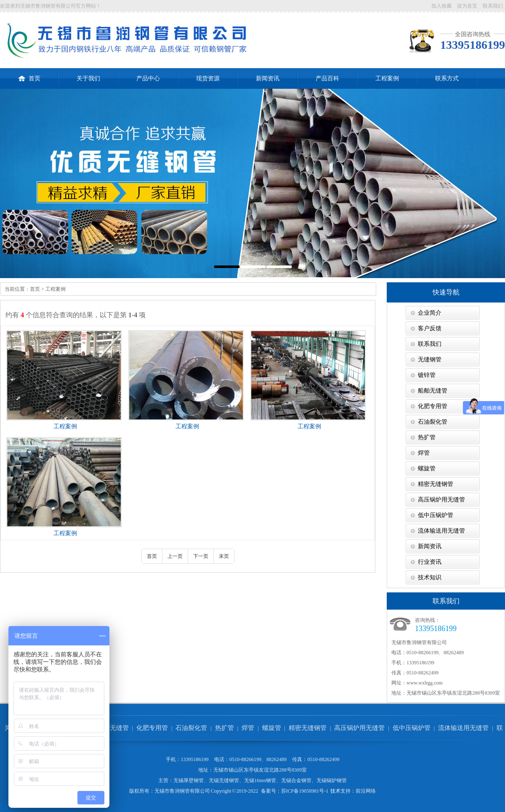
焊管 (424, 453)
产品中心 (148, 78)
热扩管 (427, 437)
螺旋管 (427, 468)
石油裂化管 (433, 422)
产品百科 (327, 78)
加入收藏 (441, 6)
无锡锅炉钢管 (332, 780)
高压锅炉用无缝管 (441, 500)
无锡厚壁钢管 (189, 780)
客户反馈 (430, 328)
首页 (29, 75)
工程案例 (387, 78)
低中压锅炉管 (436, 515)
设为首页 (467, 6)
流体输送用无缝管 (441, 531)
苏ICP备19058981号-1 (305, 791)
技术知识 (430, 577)
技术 (335, 791)
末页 (224, 556)
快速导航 (446, 292)
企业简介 (430, 313)
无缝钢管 (430, 360)
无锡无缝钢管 (224, 780)
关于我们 (88, 78)
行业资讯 (430, 562)
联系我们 (493, 6)
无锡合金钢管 (296, 780)
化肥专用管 (433, 406)
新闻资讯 (268, 78)
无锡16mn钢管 (260, 780)
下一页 (201, 556)
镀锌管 (427, 375)
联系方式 (447, 78)
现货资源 (208, 78)
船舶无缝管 (433, 391)
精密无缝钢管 (436, 484)
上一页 (175, 556)
